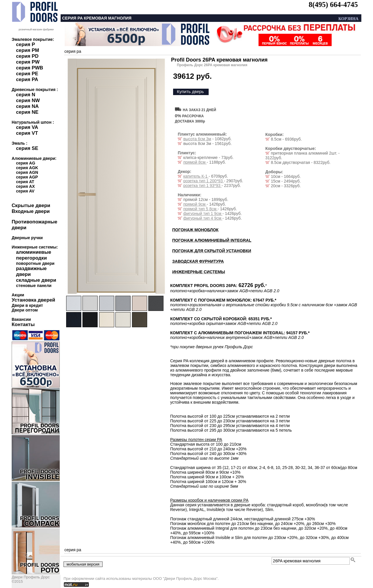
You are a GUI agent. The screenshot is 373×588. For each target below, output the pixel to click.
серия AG (26, 163)
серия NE (27, 112)
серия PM (28, 50)
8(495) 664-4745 (333, 5)
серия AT (25, 182)
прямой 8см (195, 162)
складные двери (36, 280)
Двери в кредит (27, 305)
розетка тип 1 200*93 (204, 181)
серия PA (27, 79)
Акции (18, 295)
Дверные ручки (27, 238)
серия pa (73, 51)
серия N (26, 95)
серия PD (27, 56)
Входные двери (31, 211)
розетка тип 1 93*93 (202, 185)
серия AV (25, 191)
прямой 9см (195, 204)
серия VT (27, 133)
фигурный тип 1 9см (203, 213)
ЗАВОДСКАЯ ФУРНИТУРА (198, 261)
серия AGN (27, 172)
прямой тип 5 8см (200, 209)
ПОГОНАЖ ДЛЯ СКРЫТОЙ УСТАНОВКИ (212, 251)
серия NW (28, 100)
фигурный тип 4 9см (203, 218)
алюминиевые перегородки (34, 255)
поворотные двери (35, 263)
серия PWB (30, 68)
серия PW (28, 62)
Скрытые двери (31, 205)
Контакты (23, 324)
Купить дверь (190, 91)
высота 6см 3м (197, 139)
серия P (25, 44)
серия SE (27, 148)
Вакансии (21, 319)
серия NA (27, 106)
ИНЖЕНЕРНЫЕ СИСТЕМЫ (199, 272)
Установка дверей (33, 300)
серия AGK (27, 168)
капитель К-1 (196, 176)
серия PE (27, 74)
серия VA (27, 127)
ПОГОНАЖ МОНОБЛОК (195, 230)
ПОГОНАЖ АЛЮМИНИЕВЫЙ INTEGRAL (212, 240)
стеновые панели (34, 286)
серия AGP (27, 177)
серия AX (25, 186)
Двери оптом (25, 310)
